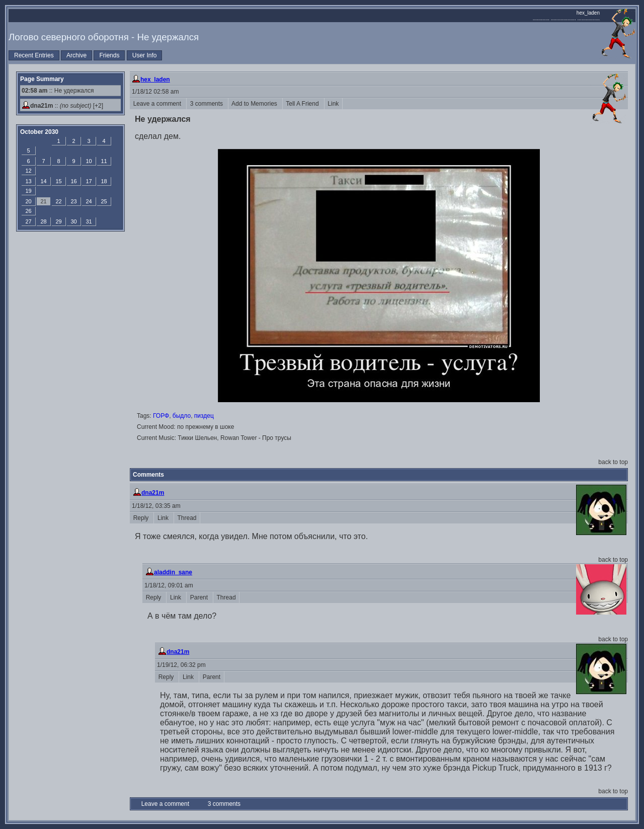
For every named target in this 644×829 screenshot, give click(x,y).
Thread (187, 518)
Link (333, 104)
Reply (142, 518)
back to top (613, 462)
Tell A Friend (303, 104)
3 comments (207, 104)
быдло (182, 416)
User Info (145, 55)
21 (43, 201)
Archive (76, 55)
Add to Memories (255, 104)
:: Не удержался (58, 91)
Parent (200, 597)
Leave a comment (158, 104)
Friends (109, 55)
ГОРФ (161, 416)
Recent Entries (34, 55)
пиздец (204, 416)
